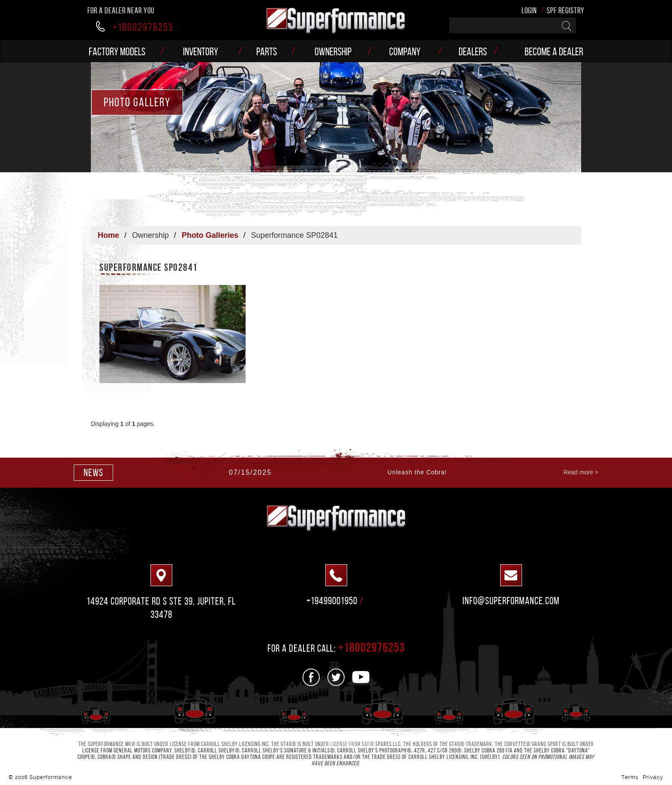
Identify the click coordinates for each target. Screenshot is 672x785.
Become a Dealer (554, 52)
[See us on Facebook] (311, 677)
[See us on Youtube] (361, 677)
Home (108, 235)
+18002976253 (135, 27)
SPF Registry (566, 10)
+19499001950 (332, 601)
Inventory (201, 52)
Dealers (473, 52)
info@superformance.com (511, 601)
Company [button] (405, 52)
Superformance (51, 777)
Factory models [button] (117, 52)
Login (529, 10)
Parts (267, 52)
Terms (630, 777)
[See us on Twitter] (336, 677)
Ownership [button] (333, 52)
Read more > (581, 472)
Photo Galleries (210, 235)
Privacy (653, 777)
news (93, 473)
